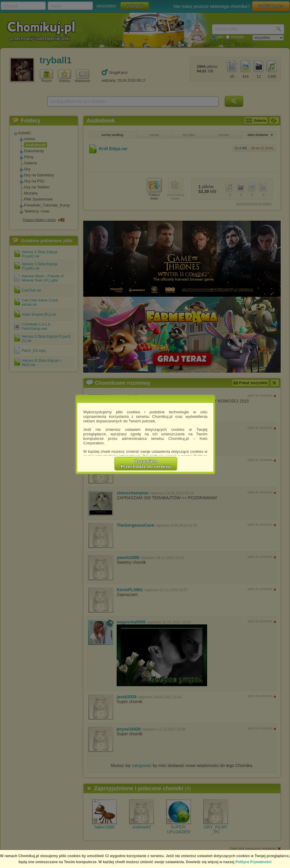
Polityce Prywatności (254, 862)
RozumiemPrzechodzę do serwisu (146, 464)
